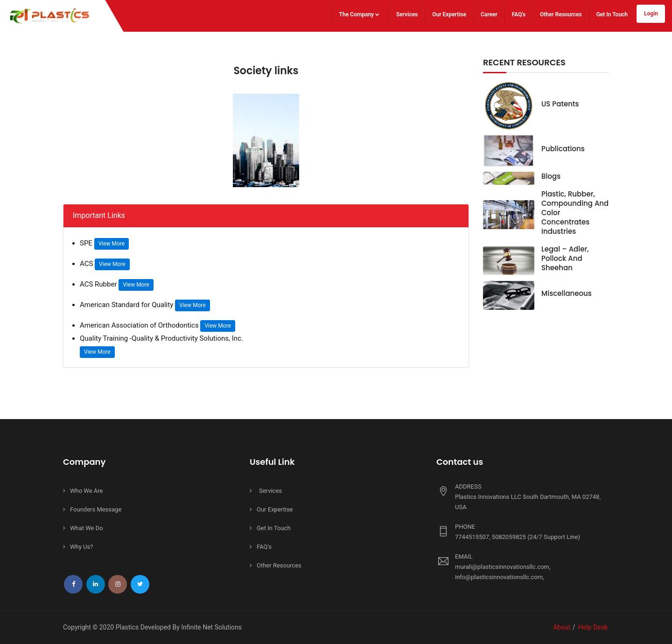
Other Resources (561, 14)
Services (407, 14)
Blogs (551, 176)
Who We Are (86, 491)
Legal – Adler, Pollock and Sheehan (565, 258)
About (562, 627)
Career (489, 14)
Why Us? (81, 547)
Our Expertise (449, 14)
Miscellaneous (567, 293)
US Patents (560, 104)
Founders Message (96, 509)
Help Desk (593, 627)
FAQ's (519, 14)
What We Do (87, 528)
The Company (359, 14)
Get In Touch (612, 14)
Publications (563, 149)
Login (651, 14)
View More (112, 244)
